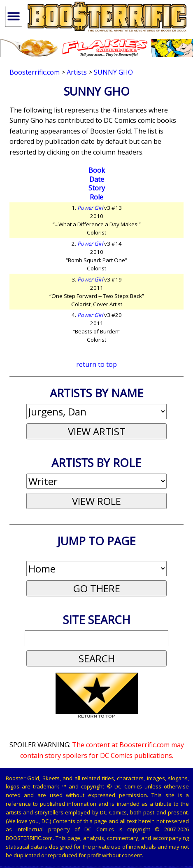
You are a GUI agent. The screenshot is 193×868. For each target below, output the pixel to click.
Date (97, 179)
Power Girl (90, 208)
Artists (77, 72)
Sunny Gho (113, 72)
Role (96, 197)
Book (97, 170)
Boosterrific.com (35, 72)
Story (97, 188)
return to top (96, 364)
